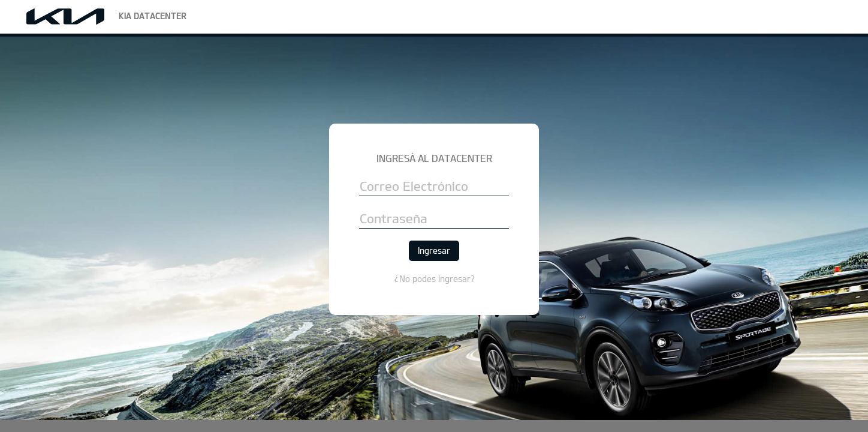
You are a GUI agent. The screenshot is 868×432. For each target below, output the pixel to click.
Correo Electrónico (414, 186)
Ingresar (434, 250)
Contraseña (394, 219)
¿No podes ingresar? (434, 279)
